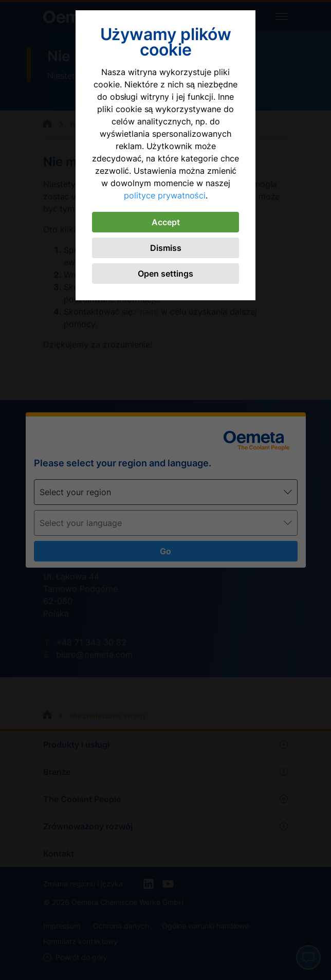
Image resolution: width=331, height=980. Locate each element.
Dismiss (166, 248)
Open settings (165, 274)
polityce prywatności (165, 195)
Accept (166, 222)
